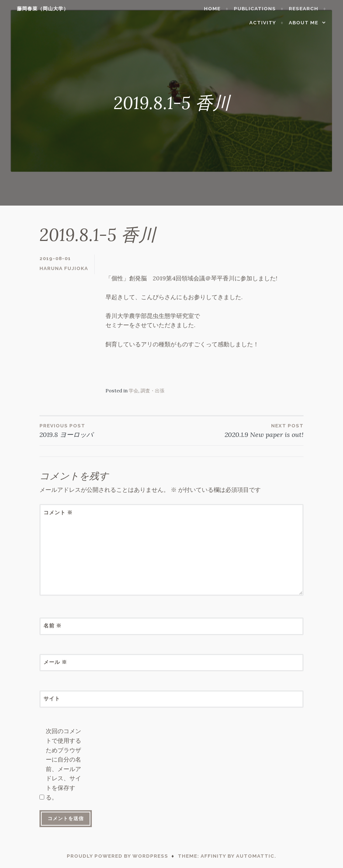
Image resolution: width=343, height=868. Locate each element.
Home (220, 9)
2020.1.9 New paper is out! (238, 430)
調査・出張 (153, 391)
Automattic (255, 856)
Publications (262, 9)
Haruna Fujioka (64, 268)
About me (311, 23)
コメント (58, 512)
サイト (52, 699)
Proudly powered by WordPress (117, 856)
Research (311, 9)
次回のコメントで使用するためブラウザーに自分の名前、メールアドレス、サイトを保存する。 (63, 764)
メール (55, 662)
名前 (53, 626)
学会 (134, 391)
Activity (270, 23)
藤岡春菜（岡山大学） (35, 9)
